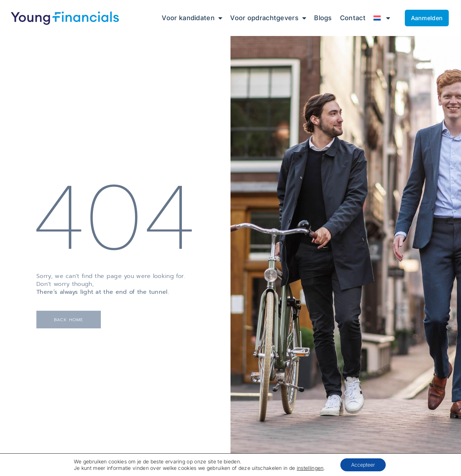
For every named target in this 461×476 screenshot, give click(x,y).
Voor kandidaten (192, 18)
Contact (353, 18)
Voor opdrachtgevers (268, 18)
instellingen (312, 468)
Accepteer (365, 465)
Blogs (323, 18)
